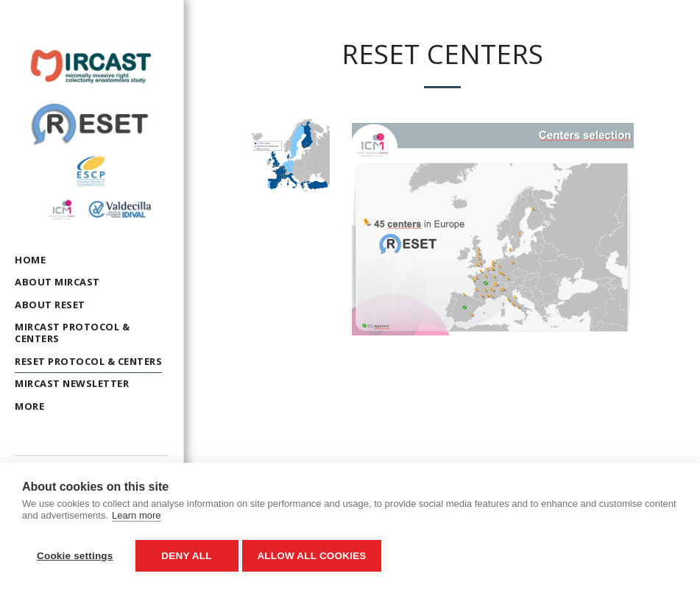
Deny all (186, 556)
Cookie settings (75, 556)
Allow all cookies (315, 556)
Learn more (136, 519)
